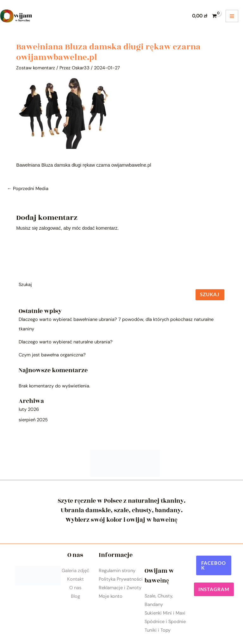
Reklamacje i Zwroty (120, 588)
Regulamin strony (117, 571)
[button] (214, 565)
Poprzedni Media (28, 189)
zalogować (50, 228)
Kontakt (75, 579)
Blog (75, 596)
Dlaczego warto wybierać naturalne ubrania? (66, 342)
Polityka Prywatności (121, 579)
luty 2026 (29, 409)
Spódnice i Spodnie (165, 622)
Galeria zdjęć (75, 571)
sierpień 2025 (33, 420)
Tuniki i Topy (158, 630)
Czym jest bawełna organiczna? (52, 355)
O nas (75, 588)
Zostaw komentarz (36, 68)
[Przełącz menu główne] (232, 16)
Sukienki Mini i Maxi (165, 613)
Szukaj (25, 285)
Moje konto (111, 596)
